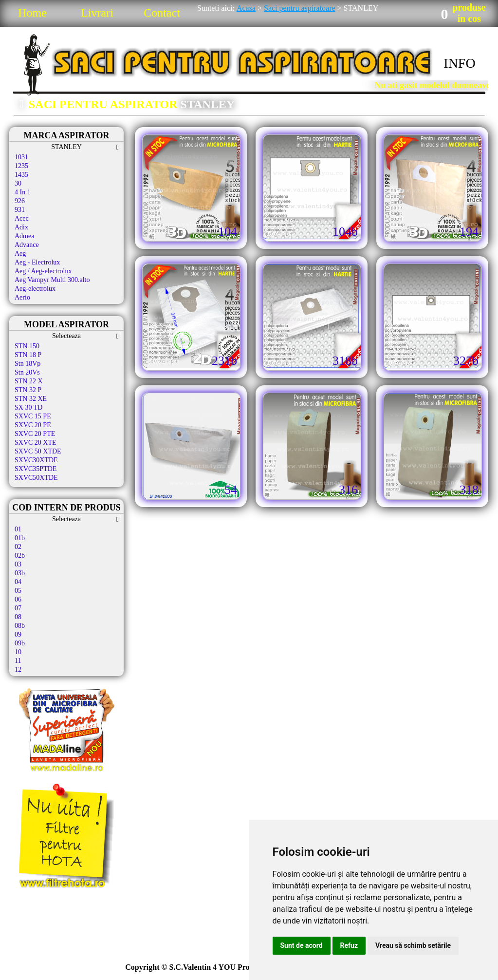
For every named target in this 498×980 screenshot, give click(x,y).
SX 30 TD (28, 407)
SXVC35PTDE (36, 469)
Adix (21, 227)
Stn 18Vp (28, 364)
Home (32, 13)
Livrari (97, 13)
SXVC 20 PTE (35, 434)
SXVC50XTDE (36, 478)
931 (20, 210)
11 (18, 661)
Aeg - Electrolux (37, 262)
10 (18, 652)
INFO (459, 63)
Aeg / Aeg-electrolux (43, 271)
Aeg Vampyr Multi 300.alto (52, 280)
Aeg (20, 254)
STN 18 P (28, 355)
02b (20, 556)
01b (20, 538)
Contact (162, 13)
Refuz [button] (349, 945)
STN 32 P (28, 390)
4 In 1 (23, 192)
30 (18, 183)
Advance (27, 245)
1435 (21, 175)
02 (18, 547)
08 (18, 617)
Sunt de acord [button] (302, 945)
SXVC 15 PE (33, 416)
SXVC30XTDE (36, 460)
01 (18, 529)
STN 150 (27, 346)
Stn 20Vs (27, 372)
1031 (21, 157)
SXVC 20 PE (33, 425)
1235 (21, 166)
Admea (24, 236)
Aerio (22, 297)
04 (18, 582)
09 (18, 634)
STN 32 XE (31, 399)
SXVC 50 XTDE (38, 451)
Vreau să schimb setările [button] (413, 945)
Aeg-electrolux (35, 289)
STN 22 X (29, 381)
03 (18, 564)
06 (18, 599)
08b (20, 626)
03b (20, 573)
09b (20, 643)
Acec (22, 218)
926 (20, 201)
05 (18, 591)
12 (18, 669)
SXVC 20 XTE (36, 443)
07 (18, 608)
